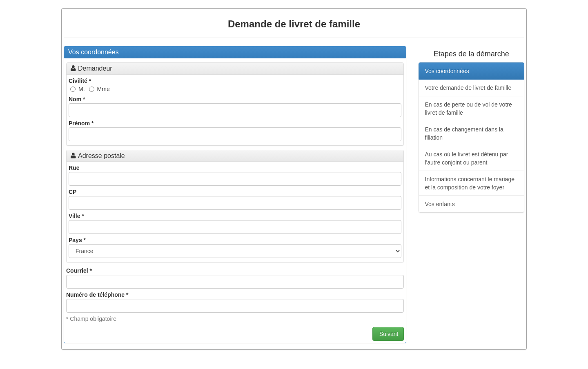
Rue (74, 168)
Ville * (76, 216)
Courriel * (79, 271)
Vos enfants (440, 204)
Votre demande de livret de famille (468, 88)
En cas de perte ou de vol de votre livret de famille (469, 109)
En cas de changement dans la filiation (464, 133)
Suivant (388, 334)
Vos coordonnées (447, 71)
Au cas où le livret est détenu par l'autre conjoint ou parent (467, 158)
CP (72, 192)
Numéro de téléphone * (97, 295)
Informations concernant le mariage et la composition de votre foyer (470, 183)
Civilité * (80, 81)
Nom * (77, 99)
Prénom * (81, 123)
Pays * (77, 240)
